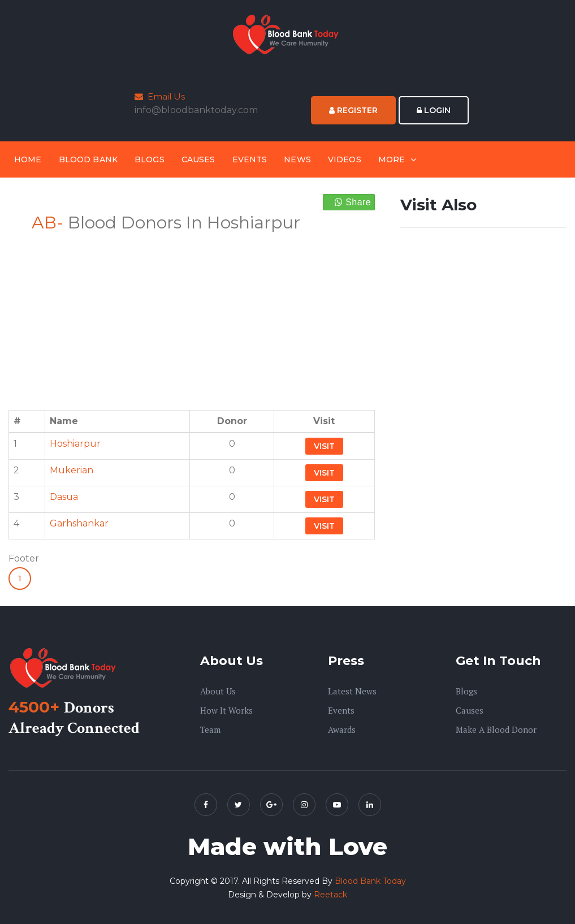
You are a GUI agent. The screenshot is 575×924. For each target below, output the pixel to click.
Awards (342, 729)
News (297, 159)
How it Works (226, 710)
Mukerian (72, 470)
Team (210, 729)
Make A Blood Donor (496, 729)
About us (218, 691)
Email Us (160, 96)
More (392, 159)
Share (353, 202)
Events (250, 159)
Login (434, 110)
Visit (324, 446)
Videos (345, 159)
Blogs (150, 159)
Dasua (64, 497)
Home (28, 159)
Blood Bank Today (370, 881)
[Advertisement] (192, 314)
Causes (198, 159)
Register (353, 110)
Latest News (352, 691)
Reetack (330, 895)
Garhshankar (79, 523)
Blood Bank (88, 159)
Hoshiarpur (75, 444)
